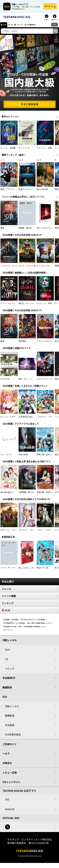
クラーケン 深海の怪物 (47, 150)
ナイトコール (24, 150)
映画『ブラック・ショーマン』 (14, 191)
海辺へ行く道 (42, 569)
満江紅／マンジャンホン (29, 305)
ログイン (55, 21)
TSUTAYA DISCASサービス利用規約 (33, 621)
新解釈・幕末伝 (25, 230)
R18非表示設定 (13, 736)
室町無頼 (22, 343)
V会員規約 (15, 621)
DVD (6, 26)
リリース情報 (29, 598)
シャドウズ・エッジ (9, 267)
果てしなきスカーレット (47, 230)
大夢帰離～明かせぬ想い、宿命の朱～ (35, 494)
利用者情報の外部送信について (35, 628)
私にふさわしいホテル (28, 569)
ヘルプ (6, 755)
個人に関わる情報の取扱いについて (40, 625)
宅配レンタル (12, 708)
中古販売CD (39, 26)
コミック (25, 26)
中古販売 (10, 727)
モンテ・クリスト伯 (27, 267)
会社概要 (6, 621)
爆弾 (2, 230)
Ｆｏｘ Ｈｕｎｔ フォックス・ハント (17, 305)
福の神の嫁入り (7, 494)
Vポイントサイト (11, 784)
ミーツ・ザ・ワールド (10, 569)
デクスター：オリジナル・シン (32, 532)
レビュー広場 (10, 774)
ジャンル (29, 591)
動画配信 (7, 689)
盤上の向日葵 (42, 191)
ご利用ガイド (10, 746)
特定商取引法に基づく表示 (13, 628)
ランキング (29, 605)
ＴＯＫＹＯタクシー (45, 343)
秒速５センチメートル (28, 191)
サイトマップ (8, 632)
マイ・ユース (6, 456)
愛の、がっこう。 (26, 381)
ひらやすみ (5, 381)
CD (15, 26)
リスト (47, 21)
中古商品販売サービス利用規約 (14, 625)
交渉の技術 (23, 456)
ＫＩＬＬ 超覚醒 (8, 150)
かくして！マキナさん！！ (12, 419)
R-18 (29, 612)
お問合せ (7, 765)
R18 (54, 26)
